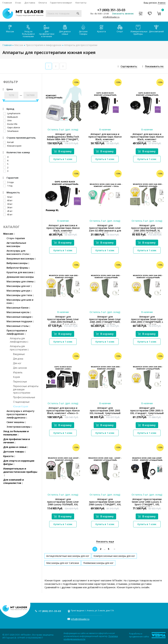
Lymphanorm (12, 113)
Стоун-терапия (16, 238)
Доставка (30, 3)
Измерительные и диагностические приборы (20, 472)
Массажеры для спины (21, 281)
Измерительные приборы (139, 30)
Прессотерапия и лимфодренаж (44, 45)
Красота (101, 29)
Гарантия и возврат (61, 3)
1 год (8, 186)
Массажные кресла (19, 312)
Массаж (10, 29)
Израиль (18, 372)
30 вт (8, 204)
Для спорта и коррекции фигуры (19, 462)
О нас (18, 3)
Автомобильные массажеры (16, 244)
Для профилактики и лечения (47, 31)
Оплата (43, 3)
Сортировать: (129, 66)
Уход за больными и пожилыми (28, 31)
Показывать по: (154, 66)
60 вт (8, 200)
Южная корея (12, 146)
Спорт (120, 29)
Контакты (81, 3)
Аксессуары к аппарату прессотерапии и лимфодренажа (21, 414)
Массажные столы (18, 326)
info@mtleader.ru (111, 17)
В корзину (63, 151)
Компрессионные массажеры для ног (114, 556)
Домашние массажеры (20, 277)
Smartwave (11, 131)
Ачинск (162, 3)
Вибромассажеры (18, 263)
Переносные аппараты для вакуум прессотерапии (26, 389)
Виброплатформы (18, 268)
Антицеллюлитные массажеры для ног (68, 556)
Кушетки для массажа (21, 272)
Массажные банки (18, 308)
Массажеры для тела (20, 295)
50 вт (8, 197)
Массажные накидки (20, 317)
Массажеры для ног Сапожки (63, 563)
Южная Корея (21, 406)
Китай (8, 142)
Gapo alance (12, 127)
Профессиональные (24, 397)
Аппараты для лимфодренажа (19, 340)
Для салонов (20, 368)
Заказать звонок (123, 13)
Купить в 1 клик (63, 159)
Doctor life (10, 124)
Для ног (17, 363)
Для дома (18, 359)
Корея (16, 377)
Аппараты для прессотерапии (81, 45)
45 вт (8, 211)
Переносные (20, 382)
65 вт (8, 214)
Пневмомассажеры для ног (98, 563)
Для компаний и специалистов (14, 481)
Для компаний (156, 29)
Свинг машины (16, 422)
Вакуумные (19, 354)
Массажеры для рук (19, 291)
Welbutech (11, 117)
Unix (7, 120)
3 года (8, 182)
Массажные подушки (20, 321)
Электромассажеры (19, 427)
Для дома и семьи (65, 30)
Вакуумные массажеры (21, 259)
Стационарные (21, 402)
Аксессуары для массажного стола (18, 252)
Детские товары (83, 30)
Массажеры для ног (19, 286)
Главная (7, 3)
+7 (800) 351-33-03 (111, 10)
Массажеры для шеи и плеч (20, 301)
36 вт (8, 207)
